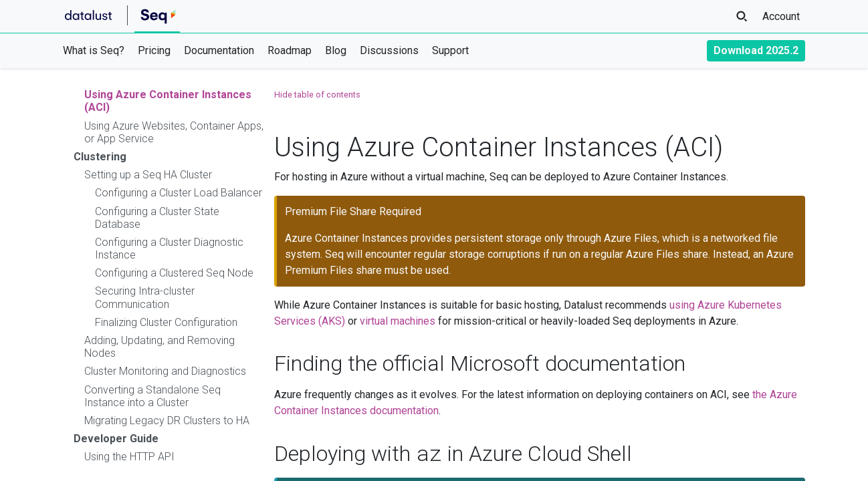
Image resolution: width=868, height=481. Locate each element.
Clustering (100, 157)
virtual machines (398, 321)
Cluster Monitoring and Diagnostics (165, 371)
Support (450, 50)
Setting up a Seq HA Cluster (148, 175)
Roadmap (290, 50)
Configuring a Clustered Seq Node (174, 273)
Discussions (389, 50)
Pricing (154, 50)
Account (781, 16)
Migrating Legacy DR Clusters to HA (167, 421)
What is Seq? (94, 50)
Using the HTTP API (129, 457)
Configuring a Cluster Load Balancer (179, 193)
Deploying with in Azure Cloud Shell (453, 454)
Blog (336, 50)
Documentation (219, 50)
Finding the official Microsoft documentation (480, 363)
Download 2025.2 (756, 50)
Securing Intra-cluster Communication (145, 297)
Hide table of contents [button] (317, 95)
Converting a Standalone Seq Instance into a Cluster (152, 396)
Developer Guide (116, 439)
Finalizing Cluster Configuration (166, 322)
